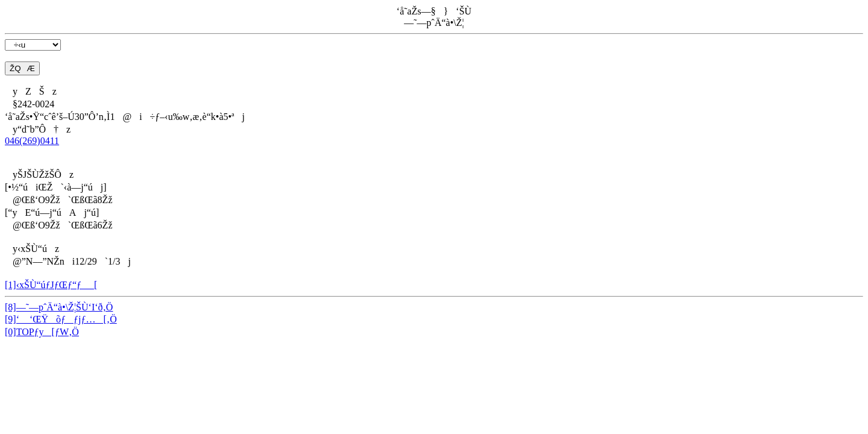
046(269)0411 (32, 141)
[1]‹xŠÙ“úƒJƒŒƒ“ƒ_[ (51, 285)
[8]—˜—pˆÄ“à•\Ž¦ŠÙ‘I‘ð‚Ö (59, 307)
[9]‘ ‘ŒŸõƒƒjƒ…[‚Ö (61, 319)
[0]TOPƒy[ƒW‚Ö (42, 332)
